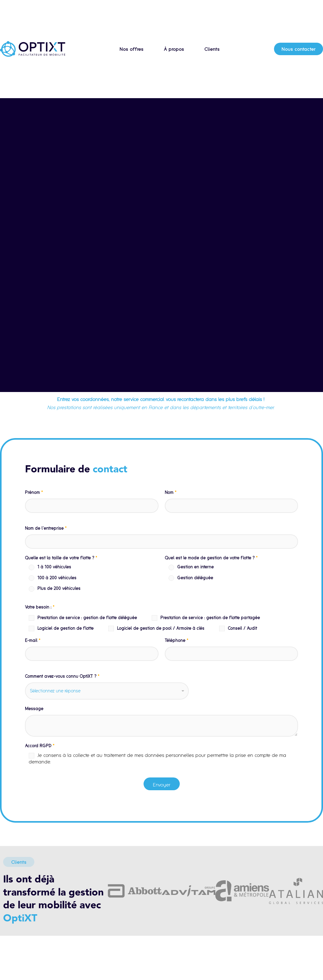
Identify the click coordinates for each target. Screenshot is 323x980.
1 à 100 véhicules (54, 567)
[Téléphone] (232, 654)
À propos (174, 49)
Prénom (34, 492)
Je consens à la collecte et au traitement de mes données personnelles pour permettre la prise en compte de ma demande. (157, 758)
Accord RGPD (40, 746)
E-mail (33, 640)
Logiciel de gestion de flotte (66, 628)
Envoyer (162, 785)
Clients (212, 49)
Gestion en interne (196, 567)
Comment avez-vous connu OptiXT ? (62, 676)
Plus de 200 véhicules (59, 588)
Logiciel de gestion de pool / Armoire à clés (161, 628)
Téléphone (177, 640)
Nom (171, 492)
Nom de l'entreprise (46, 528)
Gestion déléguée (195, 578)
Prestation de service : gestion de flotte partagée (210, 618)
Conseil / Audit (242, 628)
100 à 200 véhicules (57, 578)
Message (34, 709)
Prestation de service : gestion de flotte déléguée (87, 618)
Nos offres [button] (132, 49)
